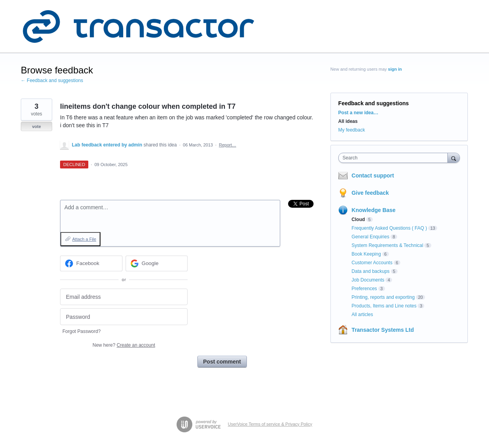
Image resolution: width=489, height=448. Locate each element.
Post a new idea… (358, 113)
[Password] (124, 317)
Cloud (358, 219)
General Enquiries (370, 237)
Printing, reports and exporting (383, 297)
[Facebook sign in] (91, 263)
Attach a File (84, 239)
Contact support (373, 176)
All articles (362, 315)
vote (37, 126)
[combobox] (395, 158)
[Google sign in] (157, 263)
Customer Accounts (372, 263)
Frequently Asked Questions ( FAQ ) (389, 228)
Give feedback (370, 193)
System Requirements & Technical (388, 245)
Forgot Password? (81, 331)
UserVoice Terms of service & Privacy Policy (270, 424)
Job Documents (368, 280)
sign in (395, 69)
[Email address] (124, 297)
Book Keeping (366, 254)
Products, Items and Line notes (384, 306)
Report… (228, 145)
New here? (124, 345)
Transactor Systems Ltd (383, 330)
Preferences (364, 289)
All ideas (348, 121)
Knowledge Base (374, 210)
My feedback (352, 130)
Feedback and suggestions (374, 103)
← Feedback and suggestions (52, 80)
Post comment (222, 362)
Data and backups (371, 271)
